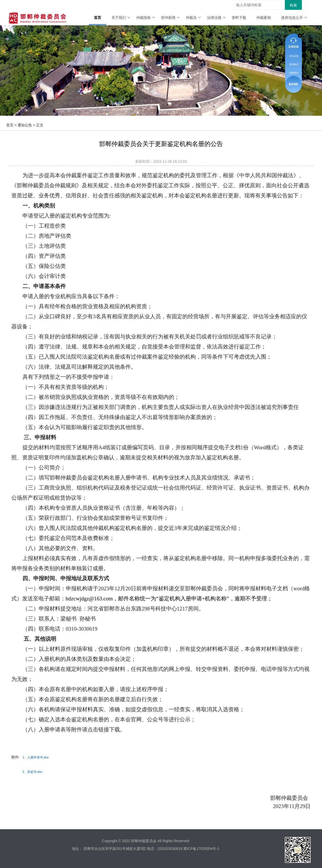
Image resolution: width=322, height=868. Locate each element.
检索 (293, 5)
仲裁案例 (264, 18)
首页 (98, 18)
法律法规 (216, 18)
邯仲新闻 (170, 18)
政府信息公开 (294, 18)
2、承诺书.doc (32, 772)
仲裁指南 (146, 18)
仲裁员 (193, 18)
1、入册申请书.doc (36, 757)
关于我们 (121, 18)
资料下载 (239, 18)
